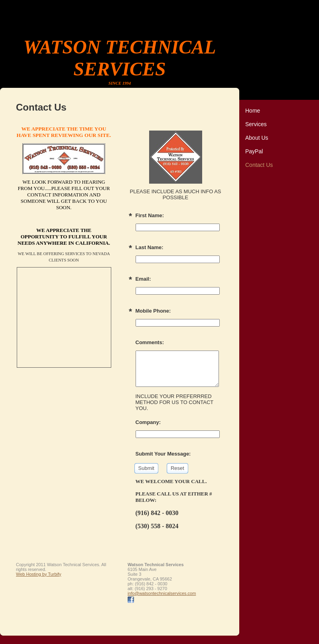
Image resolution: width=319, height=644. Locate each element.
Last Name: (150, 247)
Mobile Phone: (153, 311)
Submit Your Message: (163, 454)
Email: (143, 279)
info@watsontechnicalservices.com (162, 593)
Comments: (150, 342)
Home (253, 111)
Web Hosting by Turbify (39, 574)
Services (256, 124)
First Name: (150, 215)
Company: (148, 422)
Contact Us (259, 165)
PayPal (254, 151)
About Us (257, 138)
